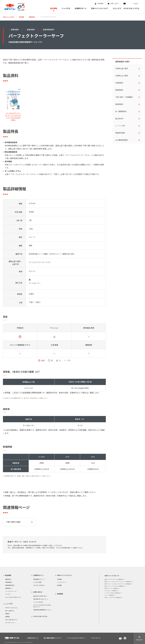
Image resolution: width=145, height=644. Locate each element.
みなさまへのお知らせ (39, 585)
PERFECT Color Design (11, 608)
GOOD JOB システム (131, 8)
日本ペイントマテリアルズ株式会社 (113, 598)
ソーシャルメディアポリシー (76, 638)
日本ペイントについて (64, 575)
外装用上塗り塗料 (122, 68)
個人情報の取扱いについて (53, 638)
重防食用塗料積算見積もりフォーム (42, 610)
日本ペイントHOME (9, 17)
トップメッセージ (62, 582)
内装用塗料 (119, 83)
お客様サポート (38, 575)
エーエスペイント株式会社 (111, 591)
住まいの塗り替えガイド (11, 620)
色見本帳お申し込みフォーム (41, 599)
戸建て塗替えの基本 (13, 522)
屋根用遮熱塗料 (49, 30)
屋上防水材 (119, 119)
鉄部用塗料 (119, 104)
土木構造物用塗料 (122, 140)
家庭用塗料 (8, 588)
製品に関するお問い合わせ (40, 596)
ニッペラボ (9, 604)
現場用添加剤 (120, 133)
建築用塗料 (32, 17)
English (136, 4)
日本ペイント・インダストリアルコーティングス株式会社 (118, 584)
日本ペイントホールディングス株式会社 (114, 579)
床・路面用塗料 (121, 111)
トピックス (117, 8)
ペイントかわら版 (38, 602)
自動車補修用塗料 (10, 585)
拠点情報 (59, 585)
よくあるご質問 (37, 582)
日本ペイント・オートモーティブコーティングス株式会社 (118, 582)
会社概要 (59, 579)
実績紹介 (7, 614)
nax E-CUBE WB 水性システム (13, 597)
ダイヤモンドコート (10, 623)
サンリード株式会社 (109, 595)
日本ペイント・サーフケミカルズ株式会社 (114, 586)
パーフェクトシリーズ (11, 591)
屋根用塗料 (31, 30)
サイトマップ (96, 638)
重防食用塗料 (9, 582)
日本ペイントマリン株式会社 (111, 588)
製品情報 (22, 17)
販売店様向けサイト (38, 579)
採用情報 (100, 4)
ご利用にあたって (32, 638)
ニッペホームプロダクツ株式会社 (112, 593)
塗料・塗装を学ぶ (10, 611)
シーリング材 (120, 126)
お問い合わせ (115, 4)
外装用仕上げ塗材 (122, 76)
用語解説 (7, 617)
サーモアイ (8, 594)
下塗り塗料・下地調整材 (124, 97)
